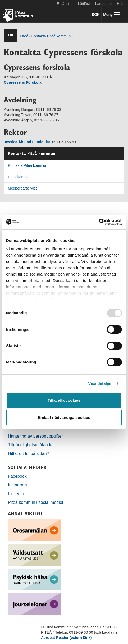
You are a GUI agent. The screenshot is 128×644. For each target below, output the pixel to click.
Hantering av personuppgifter (35, 436)
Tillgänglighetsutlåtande (30, 445)
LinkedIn (16, 494)
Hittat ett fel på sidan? (29, 453)
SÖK (96, 15)
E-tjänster (65, 4)
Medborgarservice (23, 188)
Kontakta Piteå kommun (32, 154)
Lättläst (84, 4)
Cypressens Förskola (23, 82)
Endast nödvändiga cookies (64, 417)
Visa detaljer (100, 383)
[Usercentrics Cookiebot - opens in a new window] (99, 222)
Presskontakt (19, 177)
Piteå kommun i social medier (36, 502)
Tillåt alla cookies (64, 400)
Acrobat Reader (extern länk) (66, 638)
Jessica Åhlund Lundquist (27, 142)
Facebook (17, 476)
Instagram (17, 485)
